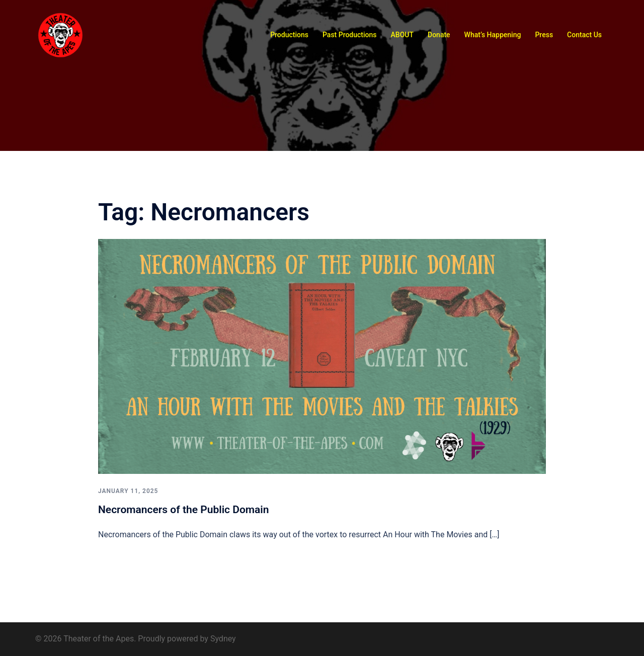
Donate (439, 35)
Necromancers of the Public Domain (184, 510)
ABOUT (402, 35)
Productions (289, 35)
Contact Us (584, 35)
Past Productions (350, 35)
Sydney (223, 639)
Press (544, 35)
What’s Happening (493, 35)
